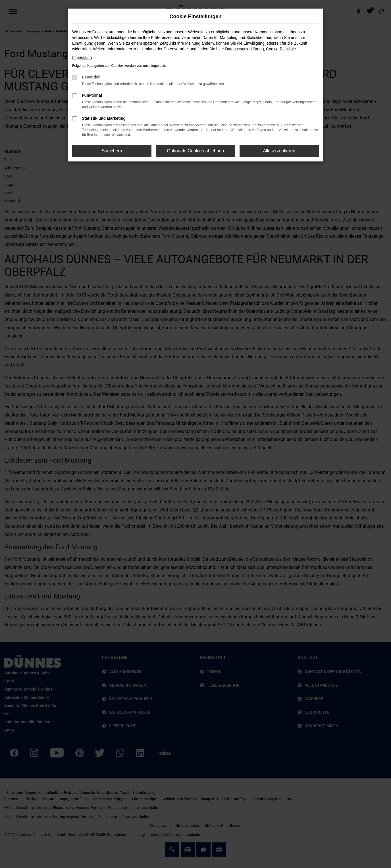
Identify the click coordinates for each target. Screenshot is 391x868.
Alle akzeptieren (279, 151)
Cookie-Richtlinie (281, 49)
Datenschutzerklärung (244, 49)
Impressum (82, 57)
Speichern (112, 151)
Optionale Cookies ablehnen (195, 151)
